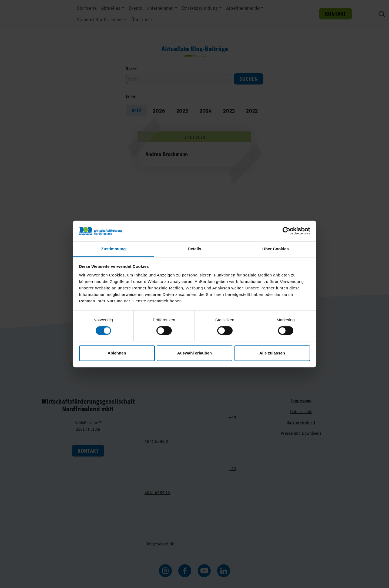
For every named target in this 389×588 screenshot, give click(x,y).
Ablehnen (117, 353)
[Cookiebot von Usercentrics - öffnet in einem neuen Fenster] (286, 231)
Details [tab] (194, 249)
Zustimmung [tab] (114, 249)
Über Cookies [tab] (276, 249)
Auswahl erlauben (194, 353)
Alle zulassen (272, 353)
